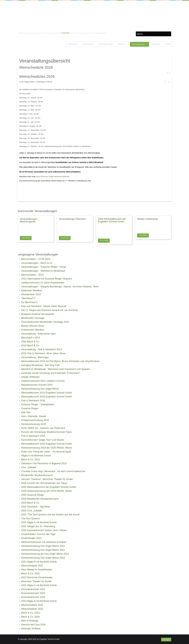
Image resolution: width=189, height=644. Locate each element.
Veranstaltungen (139, 44)
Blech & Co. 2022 (31, 574)
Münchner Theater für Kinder (36, 581)
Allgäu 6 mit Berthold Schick (36, 456)
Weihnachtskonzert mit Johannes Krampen (44, 542)
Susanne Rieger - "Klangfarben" (38, 404)
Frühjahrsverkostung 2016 (35, 420)
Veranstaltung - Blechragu (35, 357)
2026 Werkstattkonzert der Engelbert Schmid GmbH (112, 220)
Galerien (121, 44)
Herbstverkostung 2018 (34, 424)
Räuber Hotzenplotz (148, 219)
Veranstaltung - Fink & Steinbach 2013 (42, 349)
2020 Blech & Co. (31, 503)
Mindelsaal (72, 44)
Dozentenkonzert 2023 (33, 593)
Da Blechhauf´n (29, 302)
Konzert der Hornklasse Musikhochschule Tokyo (47, 432)
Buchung (156, 44)
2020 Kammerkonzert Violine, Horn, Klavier (44, 530)
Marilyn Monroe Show (33, 326)
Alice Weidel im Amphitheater (37, 570)
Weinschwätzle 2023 (32, 566)
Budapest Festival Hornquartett (38, 314)
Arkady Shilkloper (31, 377)
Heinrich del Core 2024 (33, 625)
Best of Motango (30, 621)
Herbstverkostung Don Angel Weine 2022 (43, 546)
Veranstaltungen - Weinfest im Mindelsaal (43, 271)
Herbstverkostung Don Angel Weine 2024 (43, 558)
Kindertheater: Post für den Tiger (38, 534)
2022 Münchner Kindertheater (37, 577)
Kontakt (168, 44)
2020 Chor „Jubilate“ (32, 511)
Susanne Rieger (30, 408)
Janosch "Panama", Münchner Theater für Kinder (47, 479)
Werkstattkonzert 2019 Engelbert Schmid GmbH (47, 444)
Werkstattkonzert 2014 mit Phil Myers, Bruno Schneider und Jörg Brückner (61, 361)
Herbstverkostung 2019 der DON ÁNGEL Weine (47, 448)
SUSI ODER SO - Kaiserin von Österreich (43, 428)
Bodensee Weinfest (31, 290)
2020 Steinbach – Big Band (36, 507)
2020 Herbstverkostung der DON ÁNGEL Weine (47, 491)
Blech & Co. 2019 (31, 460)
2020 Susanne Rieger (33, 495)
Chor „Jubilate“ (29, 467)
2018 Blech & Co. (31, 346)
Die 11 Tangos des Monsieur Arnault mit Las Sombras (50, 310)
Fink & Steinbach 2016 (33, 401)
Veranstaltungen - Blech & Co (37, 263)
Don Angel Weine (105, 44)
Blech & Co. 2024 (31, 617)
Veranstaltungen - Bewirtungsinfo (29, 220)
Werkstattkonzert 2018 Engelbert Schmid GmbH (47, 397)
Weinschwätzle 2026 (32, 609)
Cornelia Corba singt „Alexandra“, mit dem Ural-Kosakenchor (53, 471)
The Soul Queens (31, 518)
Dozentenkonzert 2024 (33, 597)
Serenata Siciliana (31, 629)
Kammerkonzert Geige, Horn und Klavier (43, 440)
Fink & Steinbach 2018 (33, 436)
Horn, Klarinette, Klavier (34, 416)
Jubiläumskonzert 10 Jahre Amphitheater (43, 283)
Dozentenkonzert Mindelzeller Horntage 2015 (45, 322)
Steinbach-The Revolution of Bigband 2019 (44, 463)
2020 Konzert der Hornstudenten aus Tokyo (44, 483)
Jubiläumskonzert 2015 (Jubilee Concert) (43, 381)
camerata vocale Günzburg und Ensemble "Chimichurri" (51, 373)
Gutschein (65, 33)
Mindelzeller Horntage (33, 318)
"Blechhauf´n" (28, 298)
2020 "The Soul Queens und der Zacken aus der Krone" (51, 515)
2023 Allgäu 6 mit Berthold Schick (39, 601)
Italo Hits (26, 412)
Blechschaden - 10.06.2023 (36, 259)
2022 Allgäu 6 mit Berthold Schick (39, 585)
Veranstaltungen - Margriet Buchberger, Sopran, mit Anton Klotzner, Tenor (60, 287)
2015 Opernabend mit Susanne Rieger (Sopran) (47, 279)
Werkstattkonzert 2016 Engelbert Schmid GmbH (47, 393)
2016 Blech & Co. (31, 342)
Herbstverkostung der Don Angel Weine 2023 (45, 554)
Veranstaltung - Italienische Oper (39, 334)
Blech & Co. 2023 (31, 613)
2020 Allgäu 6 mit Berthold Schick (39, 522)
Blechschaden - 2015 (32, 275)
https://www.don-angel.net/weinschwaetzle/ (53, 177)
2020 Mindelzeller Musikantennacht (40, 499)
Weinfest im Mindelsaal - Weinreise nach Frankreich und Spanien (56, 369)
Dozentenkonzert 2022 (33, 589)
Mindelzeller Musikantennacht (37, 475)
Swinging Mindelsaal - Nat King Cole (40, 365)
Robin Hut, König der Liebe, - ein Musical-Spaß (46, 452)
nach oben (166, 640)
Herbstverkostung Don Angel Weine (40, 389)
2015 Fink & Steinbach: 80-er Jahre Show (43, 353)
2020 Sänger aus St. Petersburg (38, 526)
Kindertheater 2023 (31, 538)
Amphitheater (88, 44)
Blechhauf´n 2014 (31, 338)
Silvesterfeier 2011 (31, 294)
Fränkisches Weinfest (33, 330)
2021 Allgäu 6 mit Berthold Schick (39, 562)
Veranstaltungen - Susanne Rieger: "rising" (44, 267)
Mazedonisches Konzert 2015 (37, 385)
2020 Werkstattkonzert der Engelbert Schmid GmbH (49, 487)
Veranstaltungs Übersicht (72, 219)
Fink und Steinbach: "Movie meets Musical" (44, 306)
